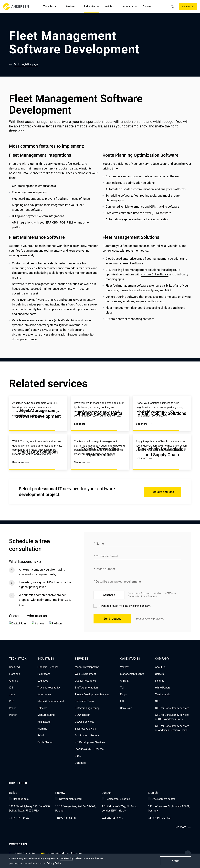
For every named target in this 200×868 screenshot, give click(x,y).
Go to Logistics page (26, 64)
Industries (90, 6)
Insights (109, 6)
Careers (147, 6)
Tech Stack (50, 6)
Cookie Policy (67, 858)
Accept (176, 861)
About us (128, 6)
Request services (163, 492)
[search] (172, 7)
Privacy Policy (54, 863)
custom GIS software (155, 274)
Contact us (188, 7)
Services (70, 6)
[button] (59, 7)
